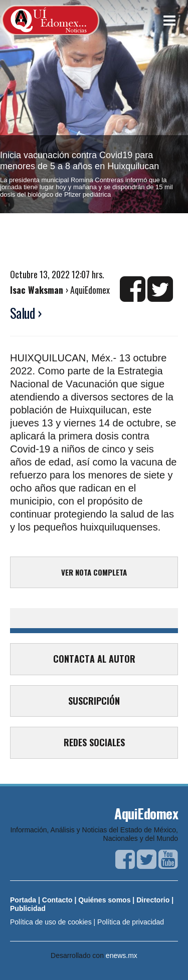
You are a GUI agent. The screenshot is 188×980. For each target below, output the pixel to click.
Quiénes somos (104, 900)
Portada (23, 900)
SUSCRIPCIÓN (94, 701)
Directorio (153, 900)
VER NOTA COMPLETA (94, 572)
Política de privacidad (131, 922)
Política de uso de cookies (51, 922)
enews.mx (122, 955)
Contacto (57, 900)
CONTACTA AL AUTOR (94, 659)
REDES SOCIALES (94, 742)
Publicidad (28, 908)
